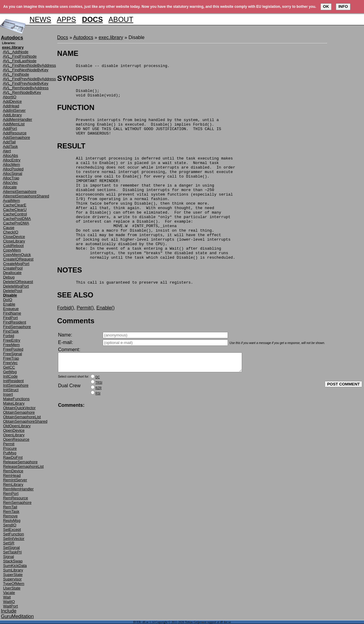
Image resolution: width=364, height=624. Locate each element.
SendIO (10, 525)
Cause (9, 228)
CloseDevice (14, 237)
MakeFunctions (16, 399)
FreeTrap (11, 358)
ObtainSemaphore (19, 412)
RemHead (12, 475)
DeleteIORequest (18, 282)
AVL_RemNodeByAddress (26, 88)
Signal (8, 557)
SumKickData (15, 566)
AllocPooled (13, 169)
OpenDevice (14, 430)
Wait (7, 597)
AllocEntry (12, 160)
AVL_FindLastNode (20, 61)
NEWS (40, 19)
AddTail (9, 142)
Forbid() (65, 336)
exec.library (111, 37)
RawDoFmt (13, 457)
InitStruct (11, 390)
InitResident (13, 381)
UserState (12, 588)
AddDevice (12, 101)
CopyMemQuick (17, 255)
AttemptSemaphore (20, 192)
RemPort (11, 493)
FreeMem (11, 345)
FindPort (10, 318)
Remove (10, 516)
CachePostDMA (17, 219)
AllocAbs (11, 155)
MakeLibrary (14, 403)
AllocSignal (13, 174)
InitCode (10, 376)
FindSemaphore (17, 327)
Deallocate (12, 273)
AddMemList (14, 124)
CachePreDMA (16, 223)
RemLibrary (13, 484)
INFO (343, 6)
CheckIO (11, 232)
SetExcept (12, 530)
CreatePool (13, 268)
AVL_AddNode (16, 52)
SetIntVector (14, 539)
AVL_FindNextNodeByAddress (30, 65)
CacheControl (15, 214)
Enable (9, 304)
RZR (99, 420)
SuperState (13, 575)
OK (326, 6)
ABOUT (121, 19)
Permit (9, 444)
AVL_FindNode (16, 74)
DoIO (8, 300)
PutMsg (10, 453)
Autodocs (83, 37)
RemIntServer (15, 480)
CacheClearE (15, 205)
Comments (76, 349)
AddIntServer (14, 110)
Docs (62, 37)
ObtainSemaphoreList (22, 417)
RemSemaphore (17, 502)
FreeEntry (12, 340)
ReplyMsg (12, 521)
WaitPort (10, 606)
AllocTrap (11, 178)
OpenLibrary (14, 435)
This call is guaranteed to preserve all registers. (125, 310)
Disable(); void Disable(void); (89, 95)
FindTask (11, 331)
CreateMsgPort (16, 264)
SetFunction (13, 534)
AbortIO (10, 97)
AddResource (15, 133)
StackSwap (13, 561)
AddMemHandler (18, 119)
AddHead (11, 106)
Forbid (9, 336)
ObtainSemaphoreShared (25, 421)
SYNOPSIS (76, 79)
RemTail (10, 507)
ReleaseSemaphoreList (23, 466)
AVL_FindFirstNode (20, 56)
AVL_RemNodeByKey (22, 92)
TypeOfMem (14, 584)
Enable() (105, 336)
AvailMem (12, 201)
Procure (10, 448)
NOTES (70, 297)
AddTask (11, 146)
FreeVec (10, 363)
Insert (8, 394)
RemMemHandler (18, 489)
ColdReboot (13, 246)
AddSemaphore (17, 137)
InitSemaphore (16, 385)
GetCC (9, 367)
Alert (7, 151)
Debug (9, 277)
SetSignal (11, 548)
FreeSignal (12, 354)
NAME (68, 53)
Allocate (10, 187)
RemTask (11, 511)
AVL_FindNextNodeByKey (26, 70)
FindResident (15, 322)
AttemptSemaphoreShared (26, 196)
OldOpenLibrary (17, 426)
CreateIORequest (18, 259)
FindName (12, 313)
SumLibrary (13, 570)
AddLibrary (12, 115)
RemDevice (13, 471)
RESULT (71, 152)
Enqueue (11, 309)
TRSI (99, 414)
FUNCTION (76, 110)
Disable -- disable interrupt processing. (113, 66)
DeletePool (13, 291)
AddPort (10, 128)
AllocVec (11, 183)
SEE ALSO (75, 323)
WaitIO (9, 602)
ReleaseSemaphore (20, 462)
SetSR (9, 543)
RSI (98, 425)
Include (9, 611)
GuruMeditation (17, 616)
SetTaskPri (12, 552)
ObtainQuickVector (19, 408)
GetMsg (10, 372)
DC (98, 409)
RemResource (15, 498)
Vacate (9, 593)
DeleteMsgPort (16, 286)
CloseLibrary (14, 241)
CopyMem (12, 250)
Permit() (85, 336)
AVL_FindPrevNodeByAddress (30, 79)
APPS (66, 19)
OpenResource (16, 439)
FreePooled (13, 349)
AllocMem (12, 164)
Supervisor (12, 579)
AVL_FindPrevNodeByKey (26, 83)
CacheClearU (15, 210)
